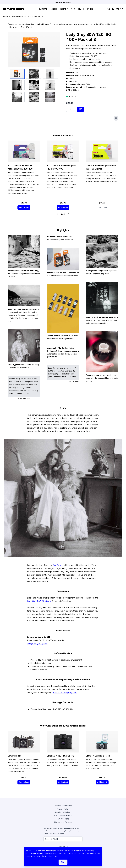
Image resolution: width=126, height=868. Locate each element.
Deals (81, 9)
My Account (63, 819)
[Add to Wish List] (116, 118)
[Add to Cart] (24, 208)
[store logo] (14, 9)
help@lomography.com (37, 644)
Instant (64, 9)
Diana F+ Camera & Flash (98, 756)
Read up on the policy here (65, 693)
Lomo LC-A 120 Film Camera (60, 756)
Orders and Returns (63, 822)
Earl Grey (57, 565)
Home (6, 16)
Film (73, 9)
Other (90, 9)
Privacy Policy (63, 809)
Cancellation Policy (63, 816)
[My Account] (113, 9)
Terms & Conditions (63, 806)
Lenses (54, 9)
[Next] (69, 214)
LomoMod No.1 (14, 756)
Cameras (43, 9)
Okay (63, 862)
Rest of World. (27, 27)
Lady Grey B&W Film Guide (39, 601)
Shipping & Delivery (63, 812)
